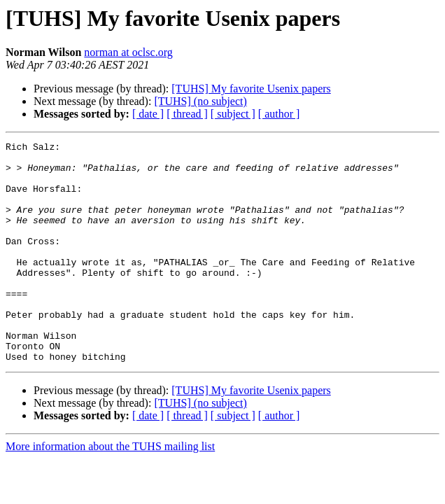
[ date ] (148, 114)
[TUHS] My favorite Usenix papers (251, 89)
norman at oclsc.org (128, 52)
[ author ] (279, 114)
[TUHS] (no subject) (200, 101)
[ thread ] (187, 114)
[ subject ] (233, 114)
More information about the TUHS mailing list (110, 490)
